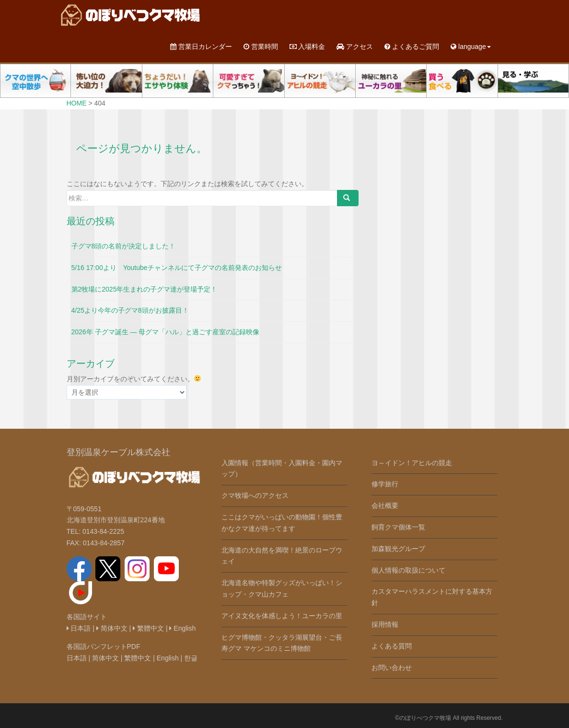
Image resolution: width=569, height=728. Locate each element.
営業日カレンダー (201, 47)
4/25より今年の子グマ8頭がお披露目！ (130, 310)
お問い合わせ (392, 668)
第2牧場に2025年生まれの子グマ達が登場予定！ (145, 289)
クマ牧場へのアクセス (255, 495)
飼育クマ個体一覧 (398, 527)
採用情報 (385, 624)
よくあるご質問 (412, 47)
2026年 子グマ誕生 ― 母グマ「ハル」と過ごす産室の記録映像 (166, 332)
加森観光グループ (398, 549)
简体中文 (112, 628)
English (182, 628)
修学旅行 (385, 484)
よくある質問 (392, 646)
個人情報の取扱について (408, 570)
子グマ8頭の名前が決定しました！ (124, 246)
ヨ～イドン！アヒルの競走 (412, 463)
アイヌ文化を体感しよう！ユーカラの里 (282, 616)
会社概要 (385, 505)
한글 (191, 658)
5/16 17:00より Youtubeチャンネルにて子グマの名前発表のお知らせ (177, 268)
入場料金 (308, 47)
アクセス (355, 47)
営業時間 (261, 47)
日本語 (79, 628)
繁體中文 (148, 628)
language (471, 47)
